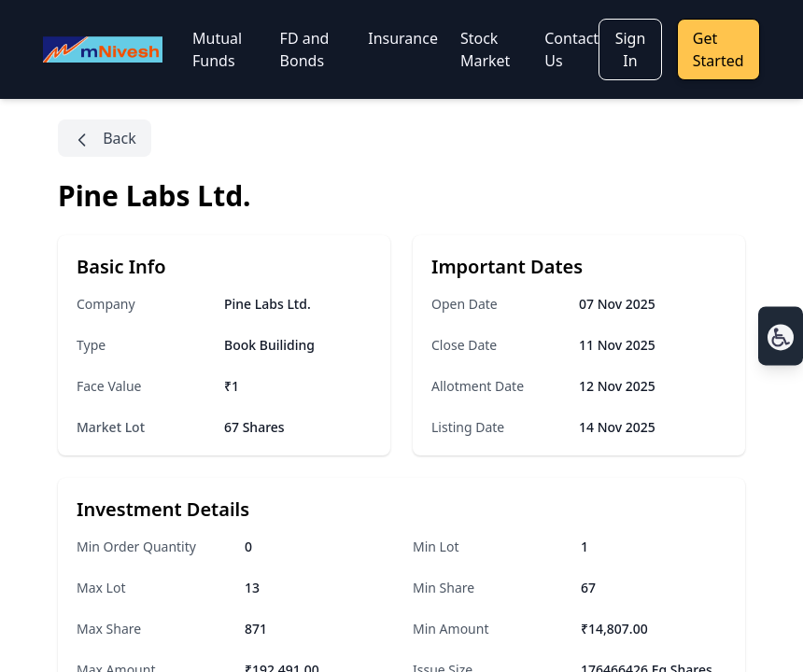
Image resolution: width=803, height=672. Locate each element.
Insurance (403, 38)
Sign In (631, 49)
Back (105, 139)
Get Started (718, 49)
